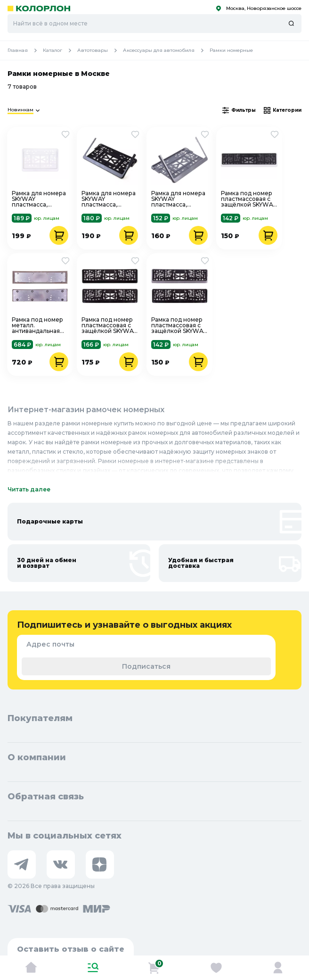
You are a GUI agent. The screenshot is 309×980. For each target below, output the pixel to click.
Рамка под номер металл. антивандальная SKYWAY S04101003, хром (37, 325)
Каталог (60, 50)
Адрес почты (50, 644)
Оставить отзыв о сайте (71, 949)
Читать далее (29, 489)
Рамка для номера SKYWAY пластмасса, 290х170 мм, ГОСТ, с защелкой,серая (178, 199)
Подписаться (146, 666)
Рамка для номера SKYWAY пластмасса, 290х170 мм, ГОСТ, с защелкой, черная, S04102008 (109, 199)
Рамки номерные (231, 50)
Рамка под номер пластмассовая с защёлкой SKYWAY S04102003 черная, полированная (109, 325)
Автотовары (100, 50)
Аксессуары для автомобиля (166, 50)
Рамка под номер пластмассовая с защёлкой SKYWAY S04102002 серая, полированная (179, 325)
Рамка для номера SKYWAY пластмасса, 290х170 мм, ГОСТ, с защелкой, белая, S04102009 (39, 199)
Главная (25, 50)
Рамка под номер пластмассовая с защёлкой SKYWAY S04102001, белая (248, 199)
